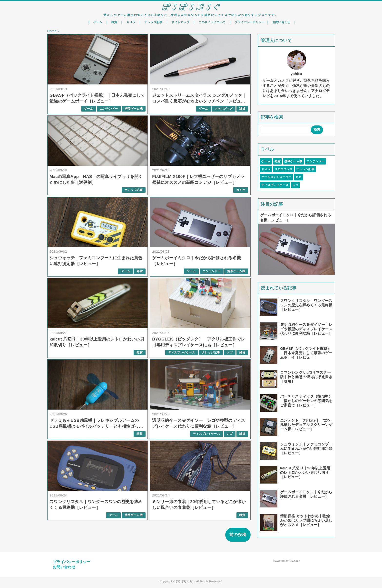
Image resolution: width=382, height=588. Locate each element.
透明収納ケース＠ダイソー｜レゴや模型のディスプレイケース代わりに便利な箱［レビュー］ (306, 329)
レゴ (230, 352)
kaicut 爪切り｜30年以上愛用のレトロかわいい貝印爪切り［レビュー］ (305, 472)
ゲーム (89, 109)
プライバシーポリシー (72, 562)
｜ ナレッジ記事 (151, 22)
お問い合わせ (64, 567)
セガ (299, 177)
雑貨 (242, 109)
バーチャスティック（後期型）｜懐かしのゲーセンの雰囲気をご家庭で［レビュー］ (306, 401)
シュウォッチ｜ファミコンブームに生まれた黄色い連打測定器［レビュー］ (306, 449)
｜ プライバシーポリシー (247, 22)
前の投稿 (238, 535)
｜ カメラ (128, 22)
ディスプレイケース (182, 352)
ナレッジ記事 (134, 190)
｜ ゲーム (96, 22)
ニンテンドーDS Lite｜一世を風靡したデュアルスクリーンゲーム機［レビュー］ (306, 425)
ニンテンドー (109, 109)
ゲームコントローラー (276, 177)
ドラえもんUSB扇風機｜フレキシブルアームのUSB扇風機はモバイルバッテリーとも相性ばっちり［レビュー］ (96, 426)
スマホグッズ (224, 109)
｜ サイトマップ (178, 22)
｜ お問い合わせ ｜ (281, 22)
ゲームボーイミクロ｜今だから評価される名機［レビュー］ (306, 494)
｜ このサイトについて (210, 22)
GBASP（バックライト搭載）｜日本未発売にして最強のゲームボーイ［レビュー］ (306, 353)
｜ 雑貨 (112, 22)
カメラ (241, 190)
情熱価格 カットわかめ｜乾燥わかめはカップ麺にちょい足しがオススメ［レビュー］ (306, 520)
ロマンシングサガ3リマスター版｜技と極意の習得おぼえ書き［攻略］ (306, 377)
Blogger (294, 561)
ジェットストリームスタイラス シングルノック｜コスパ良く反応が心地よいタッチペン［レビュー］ (199, 101)
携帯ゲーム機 (134, 109)
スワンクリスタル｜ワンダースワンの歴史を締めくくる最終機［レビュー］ (306, 305)
